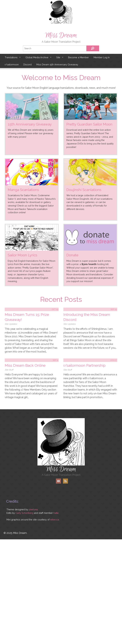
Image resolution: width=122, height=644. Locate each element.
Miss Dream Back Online (25, 365)
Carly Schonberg (24, 513)
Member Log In (102, 57)
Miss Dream (61, 35)
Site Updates (11, 324)
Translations (11, 57)
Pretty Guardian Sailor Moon (89, 124)
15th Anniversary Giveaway (30, 124)
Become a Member (78, 57)
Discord (27, 64)
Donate (72, 255)
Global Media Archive (37, 57)
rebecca (55, 520)
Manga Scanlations (23, 190)
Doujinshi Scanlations (84, 190)
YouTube (58, 481)
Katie (56, 513)
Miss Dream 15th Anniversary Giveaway (57, 64)
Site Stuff (9, 370)
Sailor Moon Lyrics (22, 255)
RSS (65, 481)
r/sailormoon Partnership (84, 365)
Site (58, 57)
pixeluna (33, 509)
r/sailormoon (12, 64)
